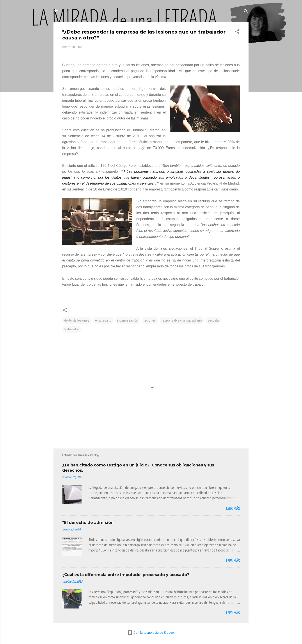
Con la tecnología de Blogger (151, 633)
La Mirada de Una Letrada (95, 11)
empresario (103, 320)
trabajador (72, 329)
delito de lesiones (77, 320)
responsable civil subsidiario (182, 320)
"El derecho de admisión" (89, 523)
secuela (213, 320)
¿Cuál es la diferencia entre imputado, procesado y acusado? (126, 575)
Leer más (233, 508)
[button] (237, 32)
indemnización (128, 320)
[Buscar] (246, 12)
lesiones (150, 320)
